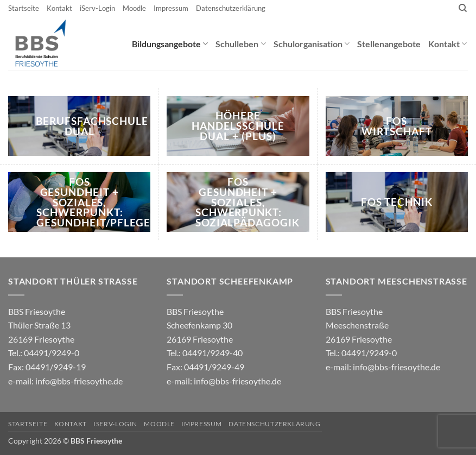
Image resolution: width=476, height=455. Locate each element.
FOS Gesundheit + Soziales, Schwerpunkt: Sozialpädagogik (247, 202)
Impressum (171, 8)
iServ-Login (97, 8)
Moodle (134, 8)
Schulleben (240, 44)
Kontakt (59, 8)
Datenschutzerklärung (231, 8)
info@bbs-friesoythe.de (79, 381)
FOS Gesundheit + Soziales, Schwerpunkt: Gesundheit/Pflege (93, 202)
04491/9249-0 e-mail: (47, 366)
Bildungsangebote (170, 44)
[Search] (463, 8)
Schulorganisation (312, 44)
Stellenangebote (389, 44)
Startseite (24, 8)
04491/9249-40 (212, 353)
